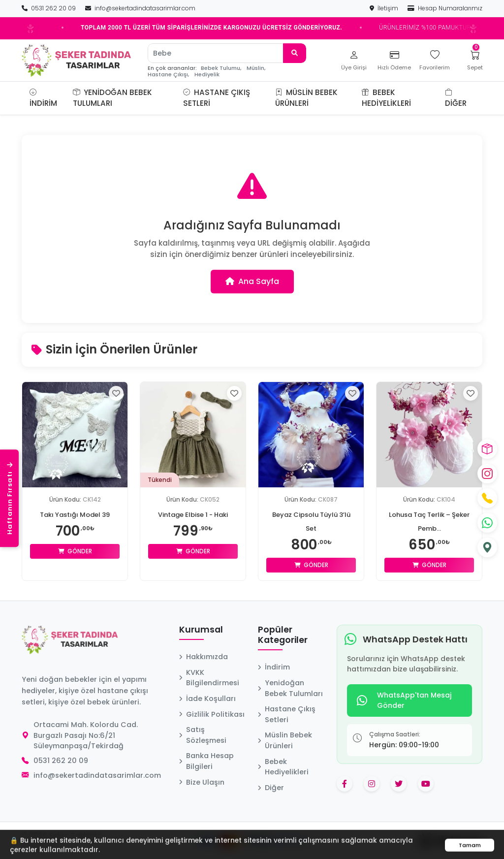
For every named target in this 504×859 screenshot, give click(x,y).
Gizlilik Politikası (212, 714)
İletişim (385, 8)
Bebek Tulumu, (221, 68)
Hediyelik (207, 75)
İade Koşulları (207, 699)
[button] (171, 98)
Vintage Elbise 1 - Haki (193, 514)
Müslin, (256, 68)
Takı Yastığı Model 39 (75, 514)
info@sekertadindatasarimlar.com (140, 8)
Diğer (456, 98)
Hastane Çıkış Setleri (217, 98)
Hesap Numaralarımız (445, 8)
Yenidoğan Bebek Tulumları (112, 98)
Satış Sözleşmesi (203, 735)
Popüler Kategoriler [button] (283, 635)
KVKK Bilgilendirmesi (209, 678)
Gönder (75, 551)
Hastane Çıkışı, (168, 75)
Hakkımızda (204, 657)
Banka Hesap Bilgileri (206, 761)
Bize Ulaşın (202, 782)
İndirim (43, 98)
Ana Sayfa (252, 281)
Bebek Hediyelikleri (386, 98)
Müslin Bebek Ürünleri (306, 98)
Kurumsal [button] (201, 630)
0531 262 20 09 (49, 8)
